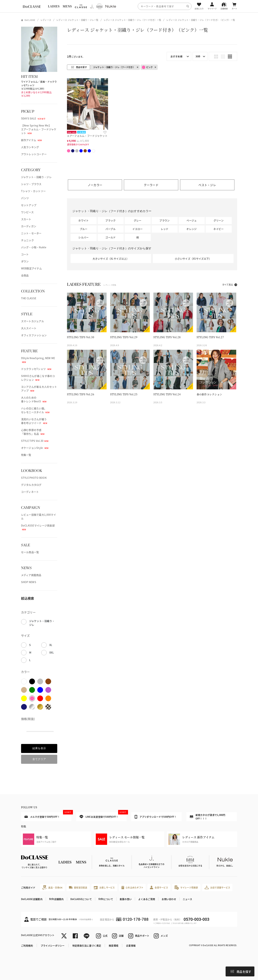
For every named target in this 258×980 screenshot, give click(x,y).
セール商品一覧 (30, 552)
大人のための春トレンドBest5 (34, 399)
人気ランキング (30, 147)
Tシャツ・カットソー (33, 191)
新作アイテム (32, 140)
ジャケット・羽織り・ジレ (36, 177)
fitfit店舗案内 (56, 899)
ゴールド (110, 237)
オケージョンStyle (35, 448)
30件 (198, 56)
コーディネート (30, 492)
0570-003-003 (197, 919)
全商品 (25, 275)
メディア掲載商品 (31, 575)
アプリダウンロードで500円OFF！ (156, 817)
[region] (129, 6)
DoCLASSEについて (81, 899)
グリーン (219, 220)
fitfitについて (106, 899)
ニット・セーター (31, 233)
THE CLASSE (29, 298)
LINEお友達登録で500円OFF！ (103, 815)
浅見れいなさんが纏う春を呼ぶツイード (34, 421)
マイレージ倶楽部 (186, 887)
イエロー (137, 229)
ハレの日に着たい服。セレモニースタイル (35, 410)
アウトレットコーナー (34, 154)
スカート (26, 219)
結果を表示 (39, 748)
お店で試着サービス (217, 887)
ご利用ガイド (28, 887)
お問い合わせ (169, 899)
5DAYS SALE (33, 118)
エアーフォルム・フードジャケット (87, 136)
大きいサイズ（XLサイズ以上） (111, 259)
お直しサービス (104, 887)
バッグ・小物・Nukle (34, 247)
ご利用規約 (27, 945)
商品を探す (241, 972)
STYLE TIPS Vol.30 (35, 441)
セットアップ (29, 205)
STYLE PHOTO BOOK (34, 478)
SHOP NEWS (29, 582)
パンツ (25, 198)
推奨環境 (114, 945)
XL (51, 645)
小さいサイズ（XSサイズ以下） (193, 259)
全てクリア (39, 759)
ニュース (187, 899)
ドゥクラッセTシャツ (36, 369)
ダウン (25, 261)
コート (25, 254)
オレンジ (191, 229)
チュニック (27, 240)
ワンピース (27, 212)
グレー (138, 220)
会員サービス (159, 887)
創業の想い (126, 899)
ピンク (147, 67)
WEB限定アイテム (32, 268)
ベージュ (192, 220)
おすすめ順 (176, 56)
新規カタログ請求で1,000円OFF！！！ (208, 817)
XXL (52, 652)
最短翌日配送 (78, 887)
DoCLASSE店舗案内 (32, 899)
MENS (67, 6)
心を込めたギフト (132, 887)
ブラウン (164, 220)
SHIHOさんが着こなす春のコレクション (38, 378)
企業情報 (131, 945)
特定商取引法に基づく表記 (87, 945)
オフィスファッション (34, 335)
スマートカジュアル (33, 321)
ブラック (110, 220)
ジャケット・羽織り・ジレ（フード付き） (114, 67)
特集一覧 (26, 455)
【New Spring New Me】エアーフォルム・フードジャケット (39, 129)
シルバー (83, 237)
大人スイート (29, 328)
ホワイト (83, 220)
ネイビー (218, 229)
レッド (165, 229)
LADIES (54, 6)
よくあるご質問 (147, 899)
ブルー (84, 229)
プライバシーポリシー (53, 945)
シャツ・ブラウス (31, 184)
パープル (111, 229)
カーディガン (29, 226)
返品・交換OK (52, 887)
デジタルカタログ (31, 485)
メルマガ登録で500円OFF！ (48, 815)
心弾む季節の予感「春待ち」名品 (33, 432)
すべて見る (228, 285)
